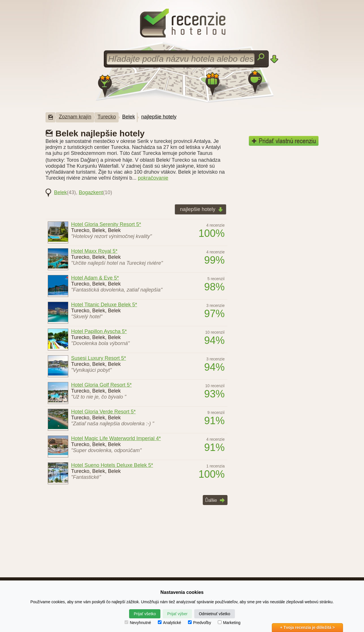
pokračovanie (153, 178)
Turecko (107, 117)
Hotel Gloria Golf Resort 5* (101, 385)
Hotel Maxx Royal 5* (94, 251)
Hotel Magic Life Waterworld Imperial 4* (116, 438)
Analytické (169, 623)
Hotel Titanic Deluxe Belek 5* (104, 305)
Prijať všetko (145, 614)
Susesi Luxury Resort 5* (99, 358)
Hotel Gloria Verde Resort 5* (103, 412)
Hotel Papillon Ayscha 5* (99, 331)
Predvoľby (199, 623)
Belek (128, 117)
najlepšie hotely (159, 117)
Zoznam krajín (75, 117)
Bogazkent (91, 192)
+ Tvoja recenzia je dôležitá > (307, 627)
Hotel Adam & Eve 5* (95, 278)
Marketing (229, 623)
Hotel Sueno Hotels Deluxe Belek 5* (112, 465)
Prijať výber (177, 614)
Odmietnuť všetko (214, 614)
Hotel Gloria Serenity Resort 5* (106, 224)
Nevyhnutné (138, 623)
